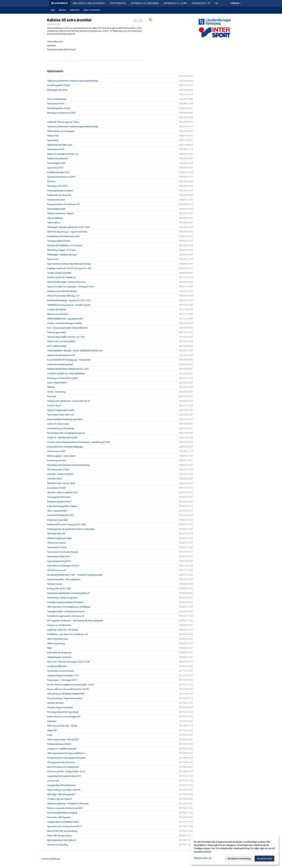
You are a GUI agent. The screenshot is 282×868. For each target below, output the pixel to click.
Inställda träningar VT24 (58, 172)
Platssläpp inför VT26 (57, 90)
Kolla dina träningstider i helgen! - (63, 506)
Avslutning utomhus (57, 460)
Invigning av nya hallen (58, 520)
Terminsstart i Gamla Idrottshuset (63, 552)
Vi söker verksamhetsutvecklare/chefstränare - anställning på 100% (79, 442)
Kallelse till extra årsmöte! (69, 20)
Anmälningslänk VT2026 (59, 85)
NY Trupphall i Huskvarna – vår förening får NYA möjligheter (75, 621)
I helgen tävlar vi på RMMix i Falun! (63, 822)
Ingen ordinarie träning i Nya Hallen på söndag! (69, 264)
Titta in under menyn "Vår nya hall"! (63, 740)
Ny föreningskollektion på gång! (62, 813)
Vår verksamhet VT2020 (58, 470)
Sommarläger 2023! (56, 209)
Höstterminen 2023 (56, 200)
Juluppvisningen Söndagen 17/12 (63, 675)
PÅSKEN (51, 387)
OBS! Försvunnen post (58, 639)
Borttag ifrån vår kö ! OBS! (59, 589)
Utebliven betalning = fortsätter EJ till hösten (68, 804)
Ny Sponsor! (53, 259)
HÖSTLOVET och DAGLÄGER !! (61, 342)
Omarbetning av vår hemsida (61, 428)
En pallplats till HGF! (56, 488)
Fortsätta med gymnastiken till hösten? (65, 602)
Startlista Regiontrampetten (60, 707)
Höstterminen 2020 (56, 451)
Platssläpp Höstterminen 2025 (61, 113)
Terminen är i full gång (57, 845)
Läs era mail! (53, 781)
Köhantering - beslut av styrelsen (62, 598)
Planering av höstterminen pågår (62, 378)
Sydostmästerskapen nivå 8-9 (61, 177)
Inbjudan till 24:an (55, 703)
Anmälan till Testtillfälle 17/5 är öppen (65, 245)
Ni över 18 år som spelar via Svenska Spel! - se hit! (71, 685)
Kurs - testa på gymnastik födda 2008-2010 (67, 328)
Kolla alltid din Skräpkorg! (59, 653)
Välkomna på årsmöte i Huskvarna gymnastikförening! (73, 81)
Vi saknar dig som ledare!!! (60, 799)
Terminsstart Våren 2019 (58, 557)
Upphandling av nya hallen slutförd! (64, 790)
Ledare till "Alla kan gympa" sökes (63, 122)
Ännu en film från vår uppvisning (62, 831)
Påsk (49, 648)
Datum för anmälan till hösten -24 (63, 154)
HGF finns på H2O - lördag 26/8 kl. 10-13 (66, 772)
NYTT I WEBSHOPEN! (57, 346)
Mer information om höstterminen (63, 767)
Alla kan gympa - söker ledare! (61, 456)
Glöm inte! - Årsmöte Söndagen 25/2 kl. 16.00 (68, 662)
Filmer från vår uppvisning (59, 836)
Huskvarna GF (60, 3)
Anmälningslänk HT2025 (59, 108)
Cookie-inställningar (51, 859)
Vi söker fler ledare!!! (57, 310)
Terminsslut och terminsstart (60, 671)
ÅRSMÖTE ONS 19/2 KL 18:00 (61, 483)
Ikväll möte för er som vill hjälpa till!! (64, 717)
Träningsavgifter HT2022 (59, 241)
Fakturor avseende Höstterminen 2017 (65, 808)
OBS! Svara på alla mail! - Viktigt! (62, 726)
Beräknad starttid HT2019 (59, 502)
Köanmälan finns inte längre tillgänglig (65, 447)
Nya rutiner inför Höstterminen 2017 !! (64, 826)
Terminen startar (55, 584)
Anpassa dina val (203, 858)
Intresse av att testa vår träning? (62, 291)
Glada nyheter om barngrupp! (61, 131)
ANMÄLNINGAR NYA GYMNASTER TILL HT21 (68, 369)
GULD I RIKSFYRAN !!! (57, 383)
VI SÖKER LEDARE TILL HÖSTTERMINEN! (66, 374)
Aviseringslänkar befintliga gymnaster (65, 419)
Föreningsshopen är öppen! (60, 191)
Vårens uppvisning (56, 643)
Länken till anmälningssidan (60, 364)
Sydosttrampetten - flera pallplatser (64, 579)
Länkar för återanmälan (58, 424)
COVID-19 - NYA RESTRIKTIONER (62, 438)
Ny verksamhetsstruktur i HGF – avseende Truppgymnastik (75, 575)
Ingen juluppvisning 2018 (59, 561)
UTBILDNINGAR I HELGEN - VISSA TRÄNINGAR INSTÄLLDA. (75, 351)
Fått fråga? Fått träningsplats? (61, 794)
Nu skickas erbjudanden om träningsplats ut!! (68, 593)
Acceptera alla (264, 859)
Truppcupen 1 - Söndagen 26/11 (62, 680)
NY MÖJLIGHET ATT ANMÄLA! (61, 277)
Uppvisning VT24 (55, 168)
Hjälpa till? (52, 730)
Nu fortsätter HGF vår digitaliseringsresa (66, 433)
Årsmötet (52, 396)
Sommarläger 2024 (56, 163)
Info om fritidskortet (57, 99)
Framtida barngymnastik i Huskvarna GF (66, 616)
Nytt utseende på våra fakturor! (62, 840)
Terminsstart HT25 (56, 104)
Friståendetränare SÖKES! (59, 744)
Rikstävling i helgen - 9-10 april (61, 250)
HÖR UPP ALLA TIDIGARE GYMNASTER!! (66, 694)
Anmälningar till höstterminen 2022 (63, 236)
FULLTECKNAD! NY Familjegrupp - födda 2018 (69, 360)
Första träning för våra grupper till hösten (66, 758)
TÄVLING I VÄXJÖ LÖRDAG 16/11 (63, 492)
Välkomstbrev (54, 223)
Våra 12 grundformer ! (57, 511)
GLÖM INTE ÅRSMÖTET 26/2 (60, 515)
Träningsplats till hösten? (59, 497)
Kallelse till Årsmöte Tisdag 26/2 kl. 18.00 (66, 525)
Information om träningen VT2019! (63, 566)
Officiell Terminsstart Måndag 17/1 (63, 296)
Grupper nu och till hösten (59, 625)
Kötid (50, 735)
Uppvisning (53, 140)
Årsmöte (51, 181)
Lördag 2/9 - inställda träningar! (62, 749)
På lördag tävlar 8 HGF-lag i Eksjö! (63, 712)
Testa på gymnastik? (57, 332)
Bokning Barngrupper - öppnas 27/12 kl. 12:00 (69, 300)
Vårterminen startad (56, 543)
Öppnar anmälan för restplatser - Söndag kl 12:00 (70, 287)
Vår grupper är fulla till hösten (61, 762)
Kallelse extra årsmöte (58, 159)
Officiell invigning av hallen (60, 538)
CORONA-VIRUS (55, 479)
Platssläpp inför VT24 (57, 186)
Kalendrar (52, 721)
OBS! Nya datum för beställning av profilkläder (69, 607)
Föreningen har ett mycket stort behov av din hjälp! (71, 529)
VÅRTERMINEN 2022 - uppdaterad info (65, 319)
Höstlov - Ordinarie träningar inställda (65, 323)
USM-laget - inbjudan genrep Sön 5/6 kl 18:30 (68, 227)
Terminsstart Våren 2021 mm (60, 415)
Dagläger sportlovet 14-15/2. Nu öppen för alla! (69, 268)
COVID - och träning (56, 392)
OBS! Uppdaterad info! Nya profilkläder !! (66, 753)
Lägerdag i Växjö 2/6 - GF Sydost (63, 630)
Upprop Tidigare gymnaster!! (61, 410)
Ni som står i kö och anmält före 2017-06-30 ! (68, 689)
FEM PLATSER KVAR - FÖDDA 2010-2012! (66, 282)
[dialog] (235, 850)
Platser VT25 (53, 136)
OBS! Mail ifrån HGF (56, 534)
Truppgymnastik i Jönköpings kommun (66, 611)
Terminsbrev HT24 (56, 149)
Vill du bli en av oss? (57, 570)
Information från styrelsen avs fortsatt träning (68, 465)
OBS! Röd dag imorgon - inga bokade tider (67, 232)
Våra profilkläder (55, 218)
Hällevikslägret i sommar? (59, 657)
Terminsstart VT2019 (57, 547)
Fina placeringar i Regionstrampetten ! (65, 698)
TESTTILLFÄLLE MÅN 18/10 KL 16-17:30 (66, 337)
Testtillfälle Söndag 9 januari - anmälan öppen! (69, 305)
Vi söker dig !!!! (54, 406)
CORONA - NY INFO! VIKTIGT (60, 474)
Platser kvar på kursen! (58, 314)
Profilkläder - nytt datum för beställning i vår (68, 634)
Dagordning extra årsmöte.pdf (61, 49)
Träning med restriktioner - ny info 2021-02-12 (68, 401)
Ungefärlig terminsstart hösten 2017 (64, 776)
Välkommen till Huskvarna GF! (61, 355)
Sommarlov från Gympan (59, 817)
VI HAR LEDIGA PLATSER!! (59, 273)
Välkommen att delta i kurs (60, 145)
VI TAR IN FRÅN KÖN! (57, 666)
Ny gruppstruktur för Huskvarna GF (64, 204)
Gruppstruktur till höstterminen (61, 785)
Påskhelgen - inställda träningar (62, 255)
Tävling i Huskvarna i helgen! (60, 213)
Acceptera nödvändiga (239, 859)
